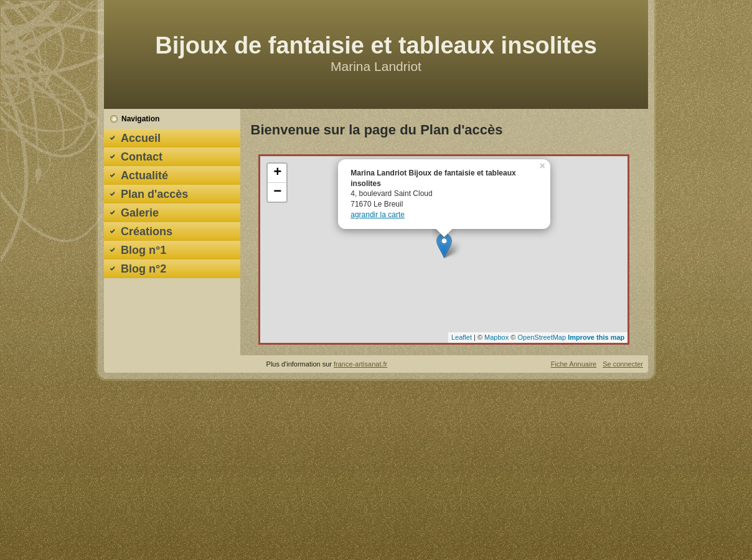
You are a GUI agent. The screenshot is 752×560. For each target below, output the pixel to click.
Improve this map (596, 337)
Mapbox (496, 337)
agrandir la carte (378, 215)
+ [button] (277, 173)
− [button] (277, 192)
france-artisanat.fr (360, 364)
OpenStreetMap (542, 337)
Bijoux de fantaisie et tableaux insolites (376, 45)
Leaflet (462, 337)
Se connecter (623, 364)
